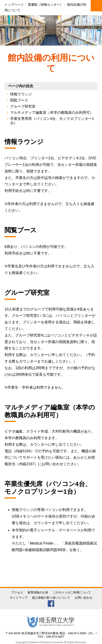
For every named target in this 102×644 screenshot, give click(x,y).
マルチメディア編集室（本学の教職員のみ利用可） (52, 113)
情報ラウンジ (21, 94)
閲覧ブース (19, 100)
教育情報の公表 (38, 592)
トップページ (14, 5)
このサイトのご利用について (72, 592)
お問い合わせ (83, 598)
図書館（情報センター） (45, 5)
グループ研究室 (23, 106)
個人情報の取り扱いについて (51, 598)
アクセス (17, 592)
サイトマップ (19, 598)
